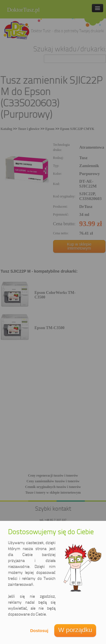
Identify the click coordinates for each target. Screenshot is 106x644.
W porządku (75, 630)
